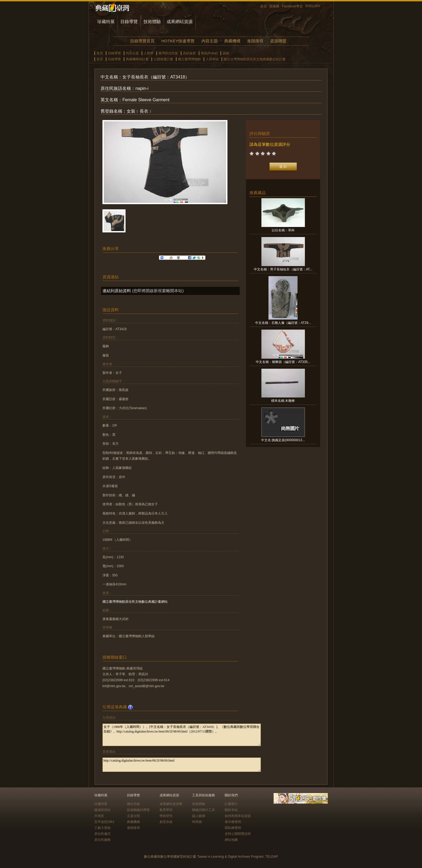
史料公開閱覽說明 (238, 834)
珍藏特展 (106, 22)
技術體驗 (152, 22)
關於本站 (231, 810)
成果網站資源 (180, 22)
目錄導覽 (129, 22)
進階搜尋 (255, 41)
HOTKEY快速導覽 (178, 41)
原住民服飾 (102, 840)
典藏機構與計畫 (137, 59)
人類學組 (212, 59)
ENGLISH (313, 6)
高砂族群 (189, 53)
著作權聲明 (233, 822)
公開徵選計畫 (163, 59)
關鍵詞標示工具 (204, 810)
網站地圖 (231, 840)
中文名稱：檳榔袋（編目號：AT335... (283, 362)
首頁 (264, 6)
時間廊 (197, 822)
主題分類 (133, 816)
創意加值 (166, 822)
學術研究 (166, 816)
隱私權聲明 (233, 828)
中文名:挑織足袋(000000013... (283, 440)
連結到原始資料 (117, 291)
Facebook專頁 (293, 6)
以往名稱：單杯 (283, 230)
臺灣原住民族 (168, 53)
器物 (226, 53)
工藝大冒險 (102, 828)
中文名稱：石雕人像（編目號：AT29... (283, 323)
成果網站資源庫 (171, 804)
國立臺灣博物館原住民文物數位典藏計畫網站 (135, 602)
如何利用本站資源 (238, 816)
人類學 (149, 53)
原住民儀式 (102, 834)
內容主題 (210, 41)
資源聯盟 (278, 41)
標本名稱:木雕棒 (283, 401)
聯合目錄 (133, 804)
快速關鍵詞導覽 (138, 810)
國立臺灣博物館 (189, 59)
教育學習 (166, 810)
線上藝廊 (199, 816)
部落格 (274, 6)
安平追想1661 (104, 822)
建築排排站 (102, 810)
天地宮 (99, 816)
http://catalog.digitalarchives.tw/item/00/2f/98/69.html (182, 765)
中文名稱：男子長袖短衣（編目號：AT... (283, 269)
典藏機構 (232, 41)
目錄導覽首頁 (142, 41)
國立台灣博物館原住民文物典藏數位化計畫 (255, 59)
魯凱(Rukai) (209, 53)
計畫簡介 (231, 804)
